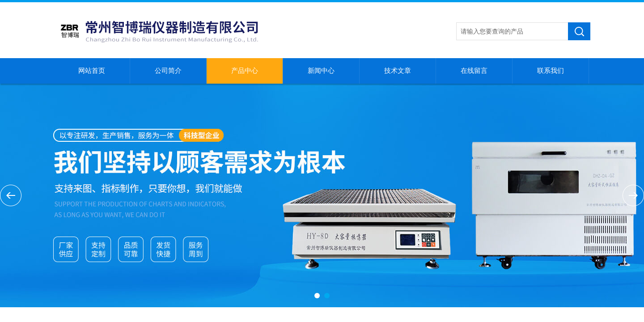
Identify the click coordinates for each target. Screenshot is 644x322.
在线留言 (474, 71)
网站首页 (92, 71)
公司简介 (168, 71)
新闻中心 (321, 71)
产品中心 (245, 71)
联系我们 (551, 71)
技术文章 (398, 71)
